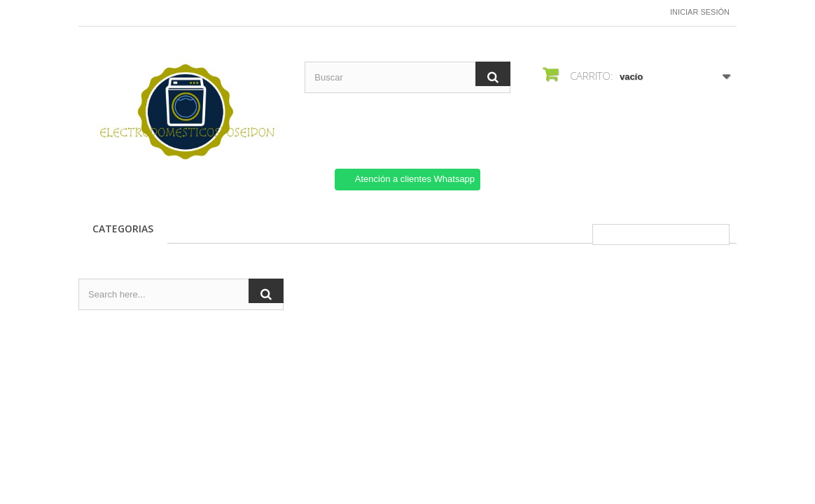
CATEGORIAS (123, 229)
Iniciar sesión (700, 12)
